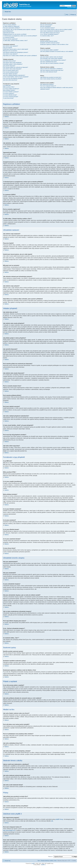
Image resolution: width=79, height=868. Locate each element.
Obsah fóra (8, 12)
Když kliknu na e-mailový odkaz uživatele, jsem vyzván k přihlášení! (20, 56)
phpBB (33, 863)
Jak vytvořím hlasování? (9, 66)
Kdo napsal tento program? (47, 84)
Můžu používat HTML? (9, 87)
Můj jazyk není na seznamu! (10, 51)
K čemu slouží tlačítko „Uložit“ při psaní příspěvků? (16, 77)
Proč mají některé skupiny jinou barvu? (50, 33)
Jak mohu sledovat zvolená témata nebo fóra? (52, 70)
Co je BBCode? (7, 85)
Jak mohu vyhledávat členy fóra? (48, 62)
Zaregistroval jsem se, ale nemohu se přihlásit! (15, 34)
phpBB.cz (43, 865)
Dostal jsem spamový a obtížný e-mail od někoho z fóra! (54, 44)
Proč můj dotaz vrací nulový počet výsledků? (51, 58)
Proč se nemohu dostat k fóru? (11, 71)
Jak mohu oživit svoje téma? (10, 80)
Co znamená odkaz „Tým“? (47, 36)
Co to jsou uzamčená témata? (11, 97)
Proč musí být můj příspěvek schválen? (13, 78)
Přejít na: (50, 856)
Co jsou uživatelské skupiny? (47, 28)
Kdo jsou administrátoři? (46, 25)
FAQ (67, 15)
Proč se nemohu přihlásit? (10, 25)
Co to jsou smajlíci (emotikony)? (11, 89)
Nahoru (7, 117)
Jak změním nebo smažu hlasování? (12, 69)
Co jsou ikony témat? (8, 98)
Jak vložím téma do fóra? (9, 61)
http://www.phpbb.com (9, 830)
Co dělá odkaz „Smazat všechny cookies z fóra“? (15, 41)
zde (52, 821)
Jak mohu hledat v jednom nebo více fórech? (51, 57)
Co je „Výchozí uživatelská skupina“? (49, 34)
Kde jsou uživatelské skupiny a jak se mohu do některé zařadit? (56, 29)
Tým (39, 860)
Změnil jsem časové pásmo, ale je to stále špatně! (16, 49)
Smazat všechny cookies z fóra (49, 860)
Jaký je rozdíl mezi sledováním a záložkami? (51, 69)
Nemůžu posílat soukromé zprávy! (49, 41)
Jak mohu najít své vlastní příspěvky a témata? (52, 63)
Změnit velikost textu (74, 11)
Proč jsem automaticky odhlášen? (12, 28)
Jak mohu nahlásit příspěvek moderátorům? (14, 75)
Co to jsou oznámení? (9, 93)
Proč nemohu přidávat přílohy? (11, 72)
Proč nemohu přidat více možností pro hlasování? (16, 67)
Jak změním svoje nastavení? (11, 46)
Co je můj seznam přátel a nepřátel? (49, 50)
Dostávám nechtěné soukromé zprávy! (50, 43)
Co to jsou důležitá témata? (10, 95)
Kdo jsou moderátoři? (46, 26)
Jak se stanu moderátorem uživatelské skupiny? (52, 31)
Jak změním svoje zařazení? (10, 54)
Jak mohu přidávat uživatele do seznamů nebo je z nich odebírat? (57, 51)
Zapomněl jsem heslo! (9, 33)
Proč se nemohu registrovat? (10, 39)
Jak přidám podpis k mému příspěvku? (13, 64)
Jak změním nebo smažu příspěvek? (12, 63)
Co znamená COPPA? (9, 37)
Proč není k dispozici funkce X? (48, 86)
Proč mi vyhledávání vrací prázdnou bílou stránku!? (53, 60)
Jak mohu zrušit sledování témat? (49, 72)
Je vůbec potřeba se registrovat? (11, 26)
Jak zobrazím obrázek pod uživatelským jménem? (16, 52)
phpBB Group (59, 819)
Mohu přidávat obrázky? (9, 90)
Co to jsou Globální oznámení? (11, 92)
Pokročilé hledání (72, 7)
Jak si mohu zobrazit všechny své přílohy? (51, 79)
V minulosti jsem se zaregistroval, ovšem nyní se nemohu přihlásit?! (20, 36)
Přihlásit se (73, 15)
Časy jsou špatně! (8, 48)
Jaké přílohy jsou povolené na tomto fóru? (51, 77)
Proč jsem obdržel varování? (10, 74)
